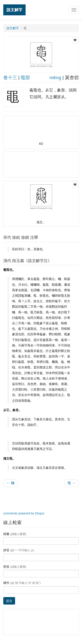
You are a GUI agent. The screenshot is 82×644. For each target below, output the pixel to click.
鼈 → (72, 483)
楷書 (15, 534)
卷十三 (10, 78)
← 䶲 (10, 483)
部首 (15, 567)
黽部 (25, 78)
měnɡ (55, 78)
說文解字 (14, 10)
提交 (9, 601)
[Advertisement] (41, 131)
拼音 (19, 550)
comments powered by (24, 513)
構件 (22, 583)
